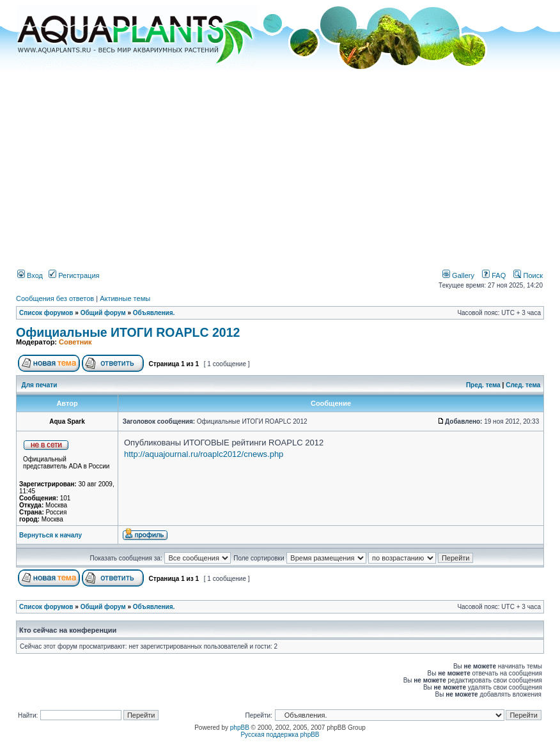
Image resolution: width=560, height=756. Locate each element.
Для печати (40, 385)
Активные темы (125, 298)
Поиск (528, 275)
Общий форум (103, 313)
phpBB (240, 728)
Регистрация (74, 275)
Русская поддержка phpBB (280, 735)
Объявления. (154, 313)
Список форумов (46, 313)
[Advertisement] (280, 165)
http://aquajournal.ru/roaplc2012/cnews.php (204, 454)
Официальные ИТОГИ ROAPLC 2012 (128, 332)
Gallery (458, 275)
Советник (75, 342)
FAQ (494, 275)
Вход (30, 275)
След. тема (523, 385)
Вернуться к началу (51, 535)
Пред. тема (483, 385)
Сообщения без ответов (55, 298)
